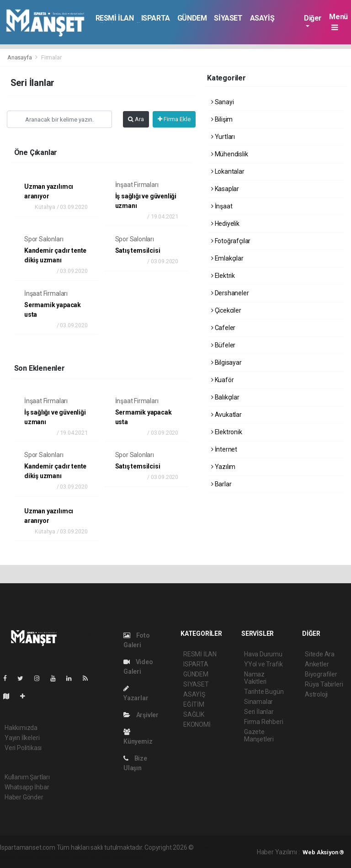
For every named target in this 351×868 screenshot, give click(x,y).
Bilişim (222, 119)
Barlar (221, 484)
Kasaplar (225, 189)
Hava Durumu (263, 654)
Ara (136, 119)
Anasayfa (20, 57)
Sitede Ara (320, 654)
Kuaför (222, 380)
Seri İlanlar (259, 712)
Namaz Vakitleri (255, 678)
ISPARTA (156, 18)
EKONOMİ (197, 724)
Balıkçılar (225, 397)
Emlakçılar (227, 258)
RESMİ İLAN (115, 18)
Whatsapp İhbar (27, 787)
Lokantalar (228, 171)
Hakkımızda (21, 728)
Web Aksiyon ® (323, 852)
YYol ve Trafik (263, 664)
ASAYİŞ (262, 18)
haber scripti (54, 857)
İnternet (224, 449)
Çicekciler (226, 310)
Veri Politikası (23, 748)
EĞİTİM (194, 704)
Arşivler (141, 715)
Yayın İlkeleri (22, 738)
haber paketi (18, 857)
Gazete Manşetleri (259, 735)
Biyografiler (321, 674)
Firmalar (51, 57)
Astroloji (316, 694)
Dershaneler (230, 293)
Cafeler (223, 328)
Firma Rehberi (264, 722)
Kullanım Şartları (27, 777)
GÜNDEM (192, 18)
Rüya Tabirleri (324, 684)
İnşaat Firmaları (137, 185)
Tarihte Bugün (264, 692)
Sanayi (222, 102)
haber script (128, 857)
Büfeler (223, 345)
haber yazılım (91, 857)
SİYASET (228, 18)
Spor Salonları (44, 239)
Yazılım (223, 467)
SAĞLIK (194, 714)
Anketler (317, 664)
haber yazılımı (215, 847)
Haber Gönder (24, 797)
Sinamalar (258, 702)
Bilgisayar (226, 362)
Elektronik (227, 432)
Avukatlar (226, 415)
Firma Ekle (174, 119)
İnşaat (222, 206)
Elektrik (223, 276)
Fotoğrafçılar (231, 241)
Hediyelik (225, 224)
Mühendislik (230, 154)
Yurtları (223, 137)
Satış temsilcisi (138, 250)
